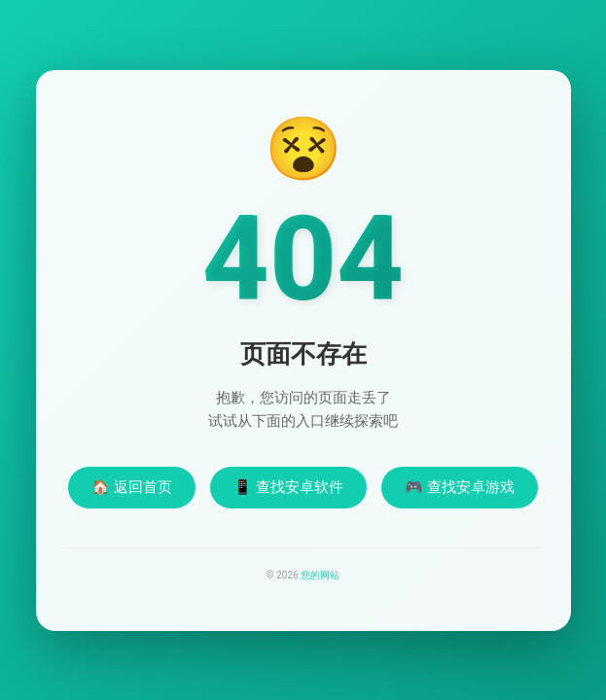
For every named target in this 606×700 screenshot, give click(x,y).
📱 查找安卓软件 (288, 487)
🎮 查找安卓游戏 (460, 487)
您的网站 (320, 575)
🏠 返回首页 (132, 487)
